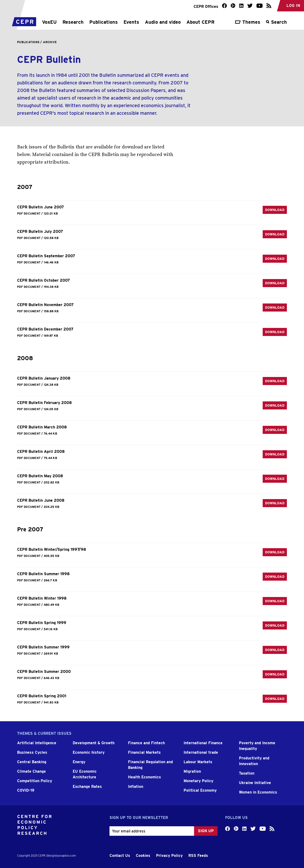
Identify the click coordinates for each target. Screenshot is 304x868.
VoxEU (49, 22)
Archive (50, 42)
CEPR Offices (206, 7)
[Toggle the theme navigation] (248, 24)
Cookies (143, 856)
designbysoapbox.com (61, 856)
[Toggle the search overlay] (276, 24)
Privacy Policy (169, 856)
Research (73, 22)
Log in (293, 6)
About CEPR (200, 22)
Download (275, 210)
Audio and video (163, 22)
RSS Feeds (198, 856)
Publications (104, 22)
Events (131, 22)
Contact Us (120, 856)
